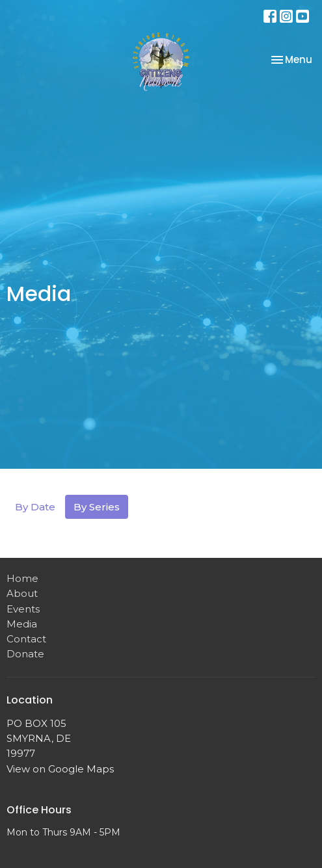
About (22, 593)
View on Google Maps (60, 769)
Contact (26, 639)
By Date (35, 507)
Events (23, 609)
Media (22, 624)
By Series (97, 507)
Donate (25, 654)
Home (22, 578)
